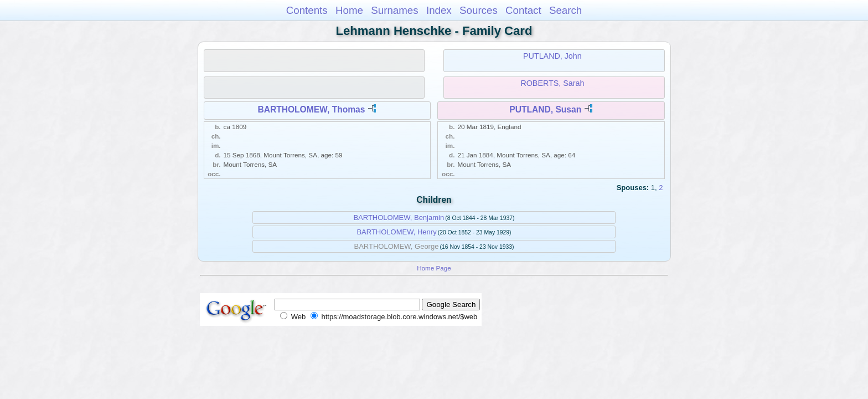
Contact (523, 10)
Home (349, 10)
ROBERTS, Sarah (552, 83)
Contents (307, 10)
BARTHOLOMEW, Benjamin (399, 218)
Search (565, 10)
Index (439, 10)
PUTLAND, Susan (545, 109)
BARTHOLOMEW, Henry (396, 232)
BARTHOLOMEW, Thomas (311, 109)
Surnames (394, 10)
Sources (479, 10)
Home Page (434, 268)
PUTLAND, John (552, 56)
